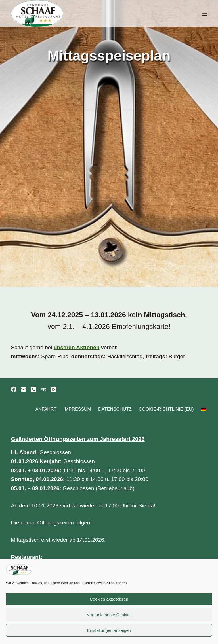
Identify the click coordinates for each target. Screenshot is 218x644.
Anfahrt (46, 409)
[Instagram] (53, 389)
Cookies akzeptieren (109, 599)
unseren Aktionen (76, 347)
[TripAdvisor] (43, 389)
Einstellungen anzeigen (109, 630)
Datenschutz (115, 409)
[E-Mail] (24, 389)
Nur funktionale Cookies (109, 615)
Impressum (77, 409)
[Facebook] (14, 389)
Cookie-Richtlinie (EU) (166, 409)
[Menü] (205, 14)
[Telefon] (33, 389)
